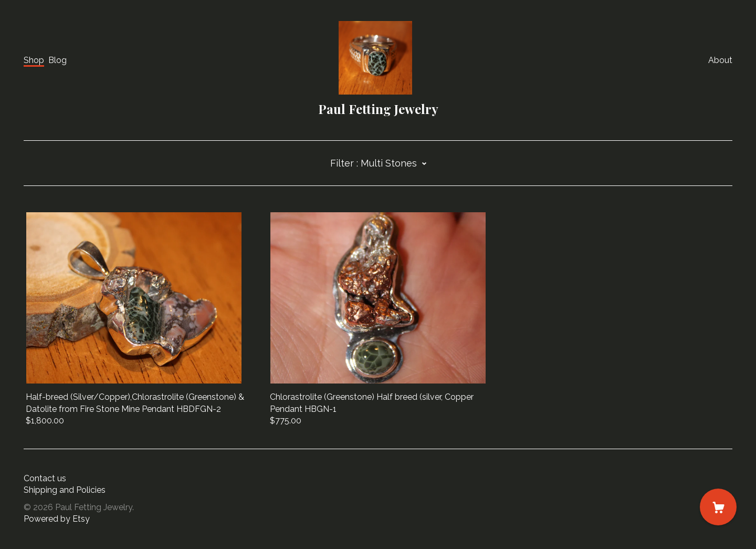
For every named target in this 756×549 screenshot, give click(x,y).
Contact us (45, 478)
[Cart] (718, 507)
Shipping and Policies (65, 490)
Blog (57, 60)
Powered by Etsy (57, 519)
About (720, 60)
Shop (34, 60)
